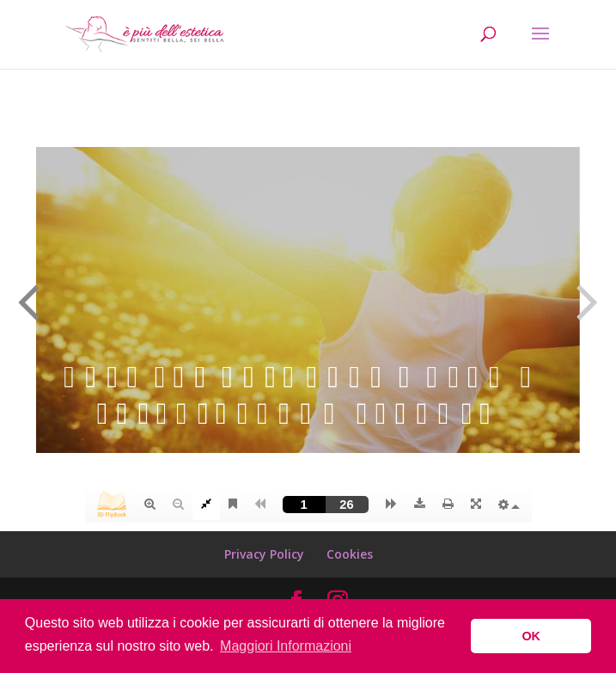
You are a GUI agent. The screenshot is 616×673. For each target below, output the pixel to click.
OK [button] (531, 636)
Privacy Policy (264, 554)
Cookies (350, 554)
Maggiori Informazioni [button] (286, 646)
